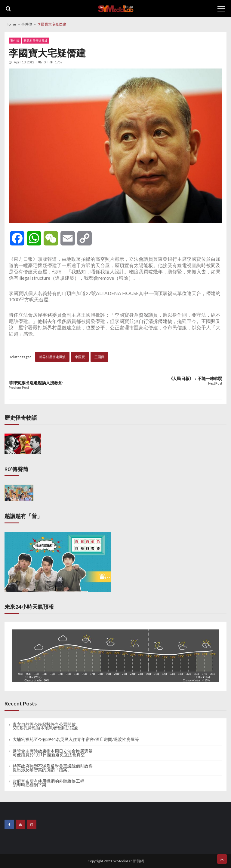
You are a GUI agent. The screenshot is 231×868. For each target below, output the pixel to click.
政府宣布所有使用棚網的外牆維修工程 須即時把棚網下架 (48, 783)
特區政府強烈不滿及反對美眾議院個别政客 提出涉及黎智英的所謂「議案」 (53, 768)
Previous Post (19, 388)
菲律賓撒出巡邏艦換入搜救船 (35, 383)
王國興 (99, 357)
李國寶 (80, 357)
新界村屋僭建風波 (35, 41)
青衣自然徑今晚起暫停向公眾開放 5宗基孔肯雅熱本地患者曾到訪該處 (45, 726)
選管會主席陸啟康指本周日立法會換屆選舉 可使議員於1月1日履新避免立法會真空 (53, 753)
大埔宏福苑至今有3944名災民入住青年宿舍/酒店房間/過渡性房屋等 (76, 739)
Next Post (215, 384)
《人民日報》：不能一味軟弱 (196, 379)
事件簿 (15, 41)
